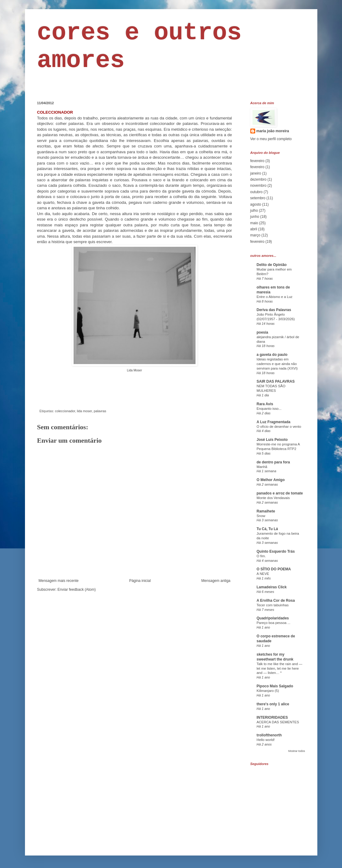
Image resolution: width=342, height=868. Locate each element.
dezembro (258, 179)
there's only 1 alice (273, 704)
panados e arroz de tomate (280, 493)
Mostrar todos (296, 751)
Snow (261, 516)
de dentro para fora (273, 462)
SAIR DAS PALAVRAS (276, 381)
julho (254, 211)
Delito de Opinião (272, 265)
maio (254, 223)
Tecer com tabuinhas (273, 605)
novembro (258, 186)
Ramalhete (266, 511)
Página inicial (140, 581)
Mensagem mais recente (59, 581)
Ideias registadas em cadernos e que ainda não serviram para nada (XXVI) (277, 364)
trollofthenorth (269, 735)
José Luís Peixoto (272, 440)
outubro (257, 192)
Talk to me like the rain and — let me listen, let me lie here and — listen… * (280, 668)
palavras (100, 411)
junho (255, 217)
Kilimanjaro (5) (268, 691)
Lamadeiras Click (272, 587)
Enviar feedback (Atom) (77, 590)
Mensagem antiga (216, 581)
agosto (256, 204)
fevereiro (257, 161)
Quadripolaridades (273, 618)
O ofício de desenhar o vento (279, 427)
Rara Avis (265, 404)
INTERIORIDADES (272, 717)
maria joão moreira (273, 131)
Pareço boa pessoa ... (274, 623)
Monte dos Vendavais (273, 498)
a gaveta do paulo (272, 355)
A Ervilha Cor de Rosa (276, 601)
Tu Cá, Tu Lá (267, 529)
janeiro (256, 173)
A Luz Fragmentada (274, 422)
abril (254, 229)
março (255, 235)
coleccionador (65, 411)
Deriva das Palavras (274, 310)
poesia (263, 332)
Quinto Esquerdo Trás (276, 551)
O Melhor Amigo (271, 480)
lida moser (85, 411)
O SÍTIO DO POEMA (274, 569)
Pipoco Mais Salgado (275, 686)
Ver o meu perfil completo (271, 139)
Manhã (262, 467)
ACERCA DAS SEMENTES (278, 722)
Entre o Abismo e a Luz (275, 297)
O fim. (261, 556)
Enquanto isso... (269, 409)
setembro (258, 198)
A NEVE (263, 574)
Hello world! (266, 740)
